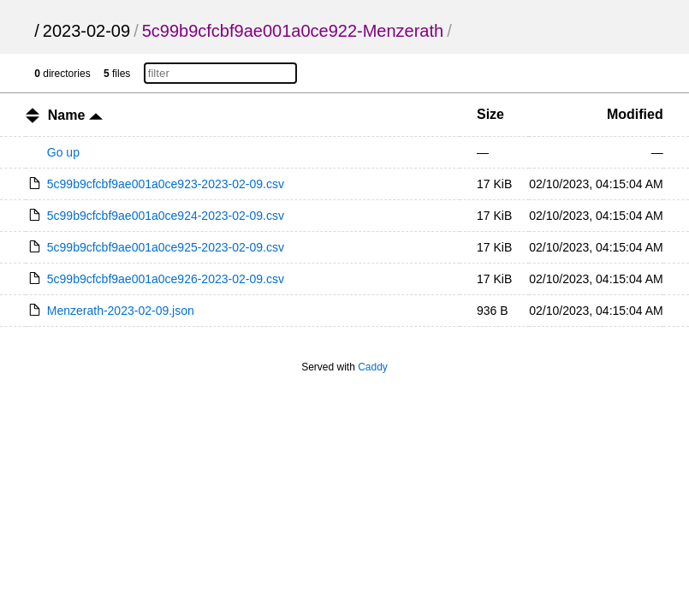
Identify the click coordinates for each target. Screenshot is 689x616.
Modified (635, 114)
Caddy (373, 367)
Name (75, 115)
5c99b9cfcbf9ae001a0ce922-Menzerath (293, 31)
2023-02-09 (86, 31)
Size (490, 114)
